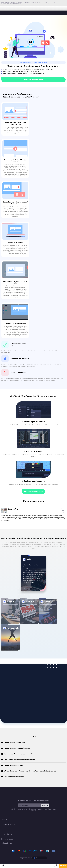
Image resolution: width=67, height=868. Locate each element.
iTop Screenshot (3, 13)
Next (63, 510)
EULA (22, 859)
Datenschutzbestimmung (14, 4)
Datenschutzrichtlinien (26, 857)
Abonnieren (45, 805)
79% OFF (63, 866)
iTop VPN (4, 8)
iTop (33, 793)
